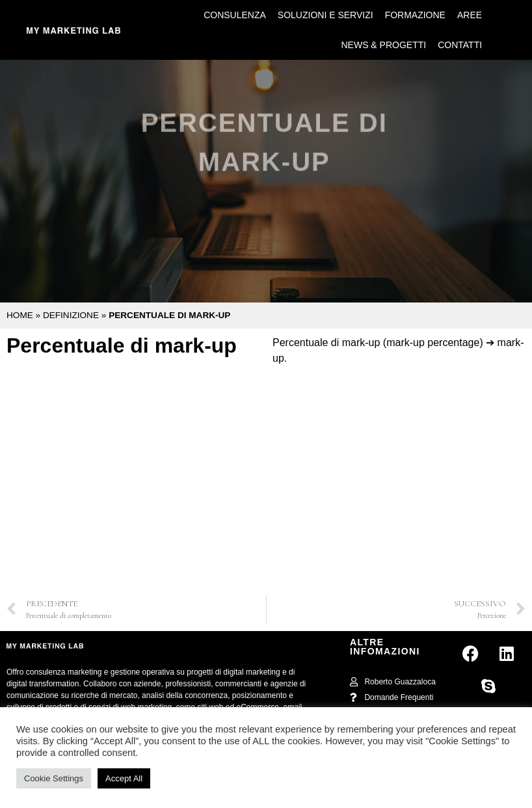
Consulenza (235, 15)
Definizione (71, 315)
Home (20, 315)
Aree (470, 15)
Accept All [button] (124, 778)
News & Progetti (383, 45)
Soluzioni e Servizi (326, 15)
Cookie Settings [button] (54, 778)
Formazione (415, 15)
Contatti (460, 45)
